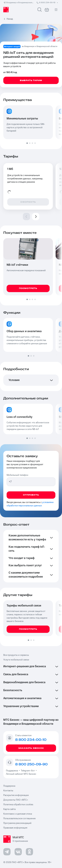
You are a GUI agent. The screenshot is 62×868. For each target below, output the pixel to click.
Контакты (8, 791)
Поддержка (12, 771)
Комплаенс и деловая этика (18, 814)
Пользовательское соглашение (19, 819)
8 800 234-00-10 (47, 3)
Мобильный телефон (17, 475)
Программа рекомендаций (17, 823)
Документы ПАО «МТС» (16, 800)
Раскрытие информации (16, 795)
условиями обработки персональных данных (30, 504)
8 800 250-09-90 (31, 764)
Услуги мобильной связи (16, 660)
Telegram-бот (28, 771)
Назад (10, 19)
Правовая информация (15, 828)
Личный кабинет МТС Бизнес (21, 774)
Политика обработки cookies (18, 805)
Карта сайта (9, 809)
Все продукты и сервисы (16, 655)
